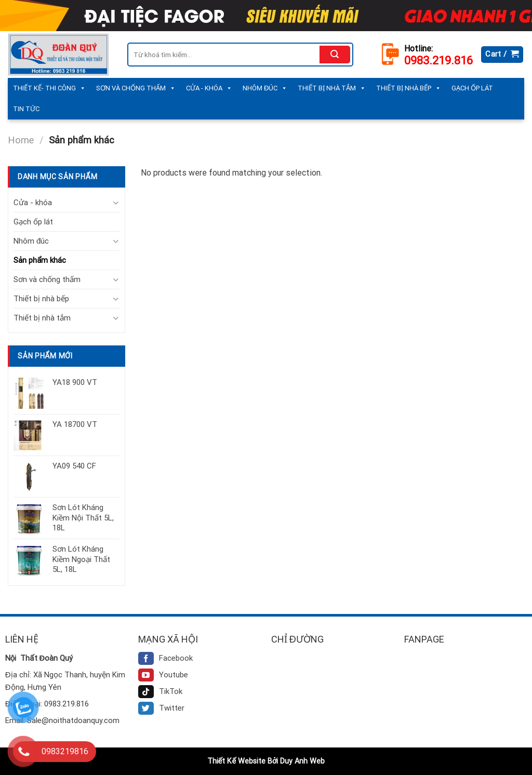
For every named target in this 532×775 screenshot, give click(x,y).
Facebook (165, 658)
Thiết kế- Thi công (49, 88)
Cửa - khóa (209, 88)
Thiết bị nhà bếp (409, 88)
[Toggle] (116, 203)
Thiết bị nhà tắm (332, 88)
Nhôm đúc (265, 88)
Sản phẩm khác (40, 260)
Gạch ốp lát (472, 88)
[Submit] (335, 55)
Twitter (161, 708)
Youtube (163, 675)
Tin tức (26, 109)
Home (21, 140)
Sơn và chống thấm (136, 88)
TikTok (160, 691)
